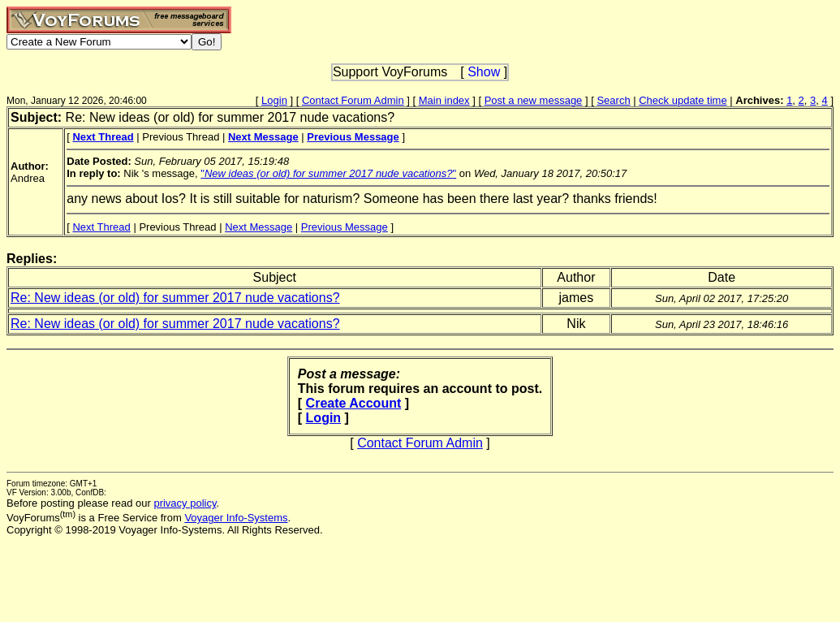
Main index (444, 100)
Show (484, 72)
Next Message (258, 227)
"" (328, 173)
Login (274, 100)
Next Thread (101, 227)
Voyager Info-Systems (236, 518)
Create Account (354, 403)
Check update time (683, 100)
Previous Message (345, 227)
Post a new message (534, 100)
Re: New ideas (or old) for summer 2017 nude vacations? (175, 298)
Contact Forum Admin (353, 100)
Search (613, 100)
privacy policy (185, 503)
